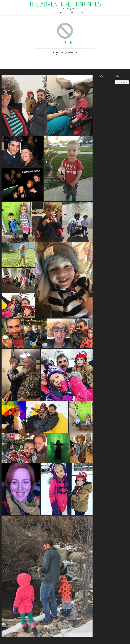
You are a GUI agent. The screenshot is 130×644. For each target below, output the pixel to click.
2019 (67, 13)
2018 (61, 13)
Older (49, 13)
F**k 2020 (74, 13)
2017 (55, 13)
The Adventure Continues (65, 4)
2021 (82, 13)
